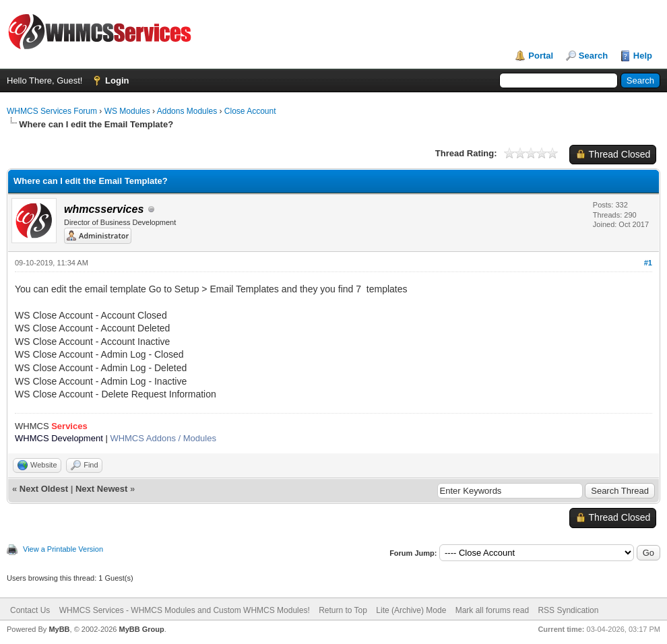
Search (593, 56)
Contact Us (30, 610)
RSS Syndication (568, 610)
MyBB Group (141, 629)
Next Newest (101, 489)
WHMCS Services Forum (52, 111)
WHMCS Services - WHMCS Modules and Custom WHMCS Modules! (185, 610)
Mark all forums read (492, 610)
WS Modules (127, 111)
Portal (541, 56)
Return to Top (343, 610)
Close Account (250, 111)
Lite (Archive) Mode (411, 610)
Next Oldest (44, 489)
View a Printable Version (63, 549)
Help (643, 56)
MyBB (59, 629)
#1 (648, 263)
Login (117, 80)
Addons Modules (187, 111)
